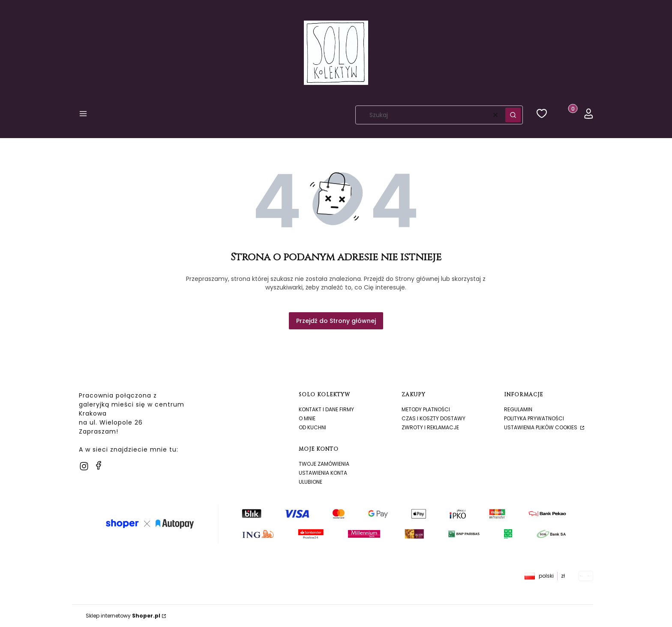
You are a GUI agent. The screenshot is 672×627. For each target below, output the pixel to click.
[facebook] (99, 465)
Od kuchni (312, 427)
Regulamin (518, 409)
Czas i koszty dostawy (433, 418)
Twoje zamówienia (324, 464)
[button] (83, 115)
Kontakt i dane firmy (326, 409)
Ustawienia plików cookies (541, 427)
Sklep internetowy (123, 616)
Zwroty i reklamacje (430, 427)
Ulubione (310, 482)
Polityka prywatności (534, 418)
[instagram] (84, 466)
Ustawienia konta (323, 473)
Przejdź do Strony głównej (336, 321)
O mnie (307, 418)
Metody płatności (426, 409)
